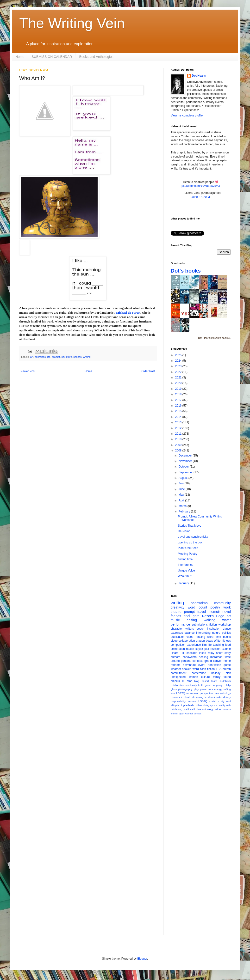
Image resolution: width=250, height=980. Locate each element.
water (227, 620)
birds (191, 705)
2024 (179, 361)
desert (205, 681)
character (177, 629)
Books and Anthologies (96, 57)
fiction (213, 625)
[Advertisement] (201, 905)
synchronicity (218, 705)
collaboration (187, 641)
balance (189, 633)
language (218, 685)
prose (203, 689)
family (217, 677)
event (202, 665)
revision (215, 649)
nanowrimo (199, 603)
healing (203, 657)
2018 (179, 394)
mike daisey (224, 697)
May (182, 495)
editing (192, 620)
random (176, 665)
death (188, 697)
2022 (179, 372)
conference (199, 673)
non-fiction (214, 665)
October (184, 467)
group (208, 685)
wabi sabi (189, 709)
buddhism (225, 681)
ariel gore (192, 616)
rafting (227, 689)
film (204, 645)
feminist (227, 709)
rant (228, 701)
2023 (179, 366)
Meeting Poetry (188, 554)
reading (200, 637)
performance (180, 624)
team (214, 681)
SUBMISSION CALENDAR (52, 57)
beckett (198, 714)
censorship (177, 697)
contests (198, 661)
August (184, 478)
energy (218, 689)
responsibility (178, 701)
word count (197, 607)
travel (202, 612)
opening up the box (190, 542)
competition (178, 645)
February (185, 511)
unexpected (178, 677)
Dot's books (186, 271)
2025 (179, 355)
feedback (210, 697)
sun (173, 693)
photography (185, 689)
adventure (189, 665)
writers (190, 629)
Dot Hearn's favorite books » (214, 338)
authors (175, 657)
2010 (179, 439)
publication (178, 637)
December (186, 456)
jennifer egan (177, 714)
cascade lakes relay (200, 653)
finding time (185, 559)
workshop (225, 625)
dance (227, 629)
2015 (179, 411)
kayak (199, 649)
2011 (179, 434)
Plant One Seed (188, 548)
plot (207, 649)
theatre (176, 612)
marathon (216, 657)
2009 (179, 445)
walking (210, 620)
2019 (179, 389)
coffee (198, 705)
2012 (179, 428)
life (49, 357)
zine (199, 709)
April (182, 500)
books (227, 637)
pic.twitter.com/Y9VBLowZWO (201, 186)
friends (176, 616)
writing (87, 357)
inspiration (214, 629)
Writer (218, 641)
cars (210, 689)
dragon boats (204, 641)
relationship (177, 685)
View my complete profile (187, 116)
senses (77, 357)
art (32, 357)
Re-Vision (184, 531)
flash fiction (207, 669)
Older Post (148, 371)
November (186, 461)
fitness (227, 641)
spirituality (191, 685)
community (222, 603)
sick (228, 673)
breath (227, 669)
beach (201, 629)
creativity (178, 607)
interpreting (203, 633)
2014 (179, 417)
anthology (208, 709)
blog (197, 681)
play (196, 689)
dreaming (198, 697)
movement (192, 693)
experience (194, 645)
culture (206, 677)
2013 (179, 422)
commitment (178, 673)
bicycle (184, 705)
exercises (40, 357)
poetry (215, 607)
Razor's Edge (213, 616)
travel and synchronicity (193, 537)
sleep (174, 641)
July (182, 483)
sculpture (67, 357)
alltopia (175, 705)
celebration (178, 649)
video (190, 637)
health (190, 649)
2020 (179, 383)
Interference (186, 565)
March (183, 506)
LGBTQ (203, 701)
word (210, 637)
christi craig (217, 701)
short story (223, 653)
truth (201, 685)
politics (226, 633)
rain (217, 693)
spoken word (190, 669)
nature (216, 633)
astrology (225, 693)
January (184, 583)
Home (20, 57)
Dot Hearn (199, 76)
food (228, 645)
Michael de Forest (128, 313)
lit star (187, 681)
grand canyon (213, 661)
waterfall (189, 714)
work (227, 607)
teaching (218, 645)
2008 (179, 450)
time (218, 637)
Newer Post (28, 371)
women (193, 677)
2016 (179, 406)
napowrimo (190, 657)
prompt (56, 357)
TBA (219, 669)
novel (227, 612)
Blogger (142, 959)
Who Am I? (185, 576)
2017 (179, 400)
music (175, 620)
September (186, 472)
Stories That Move (190, 526)
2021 (179, 377)
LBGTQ (181, 693)
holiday (216, 673)
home (227, 661)
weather (176, 669)
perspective (207, 693)
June (182, 489)
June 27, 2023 (201, 197)
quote (227, 665)
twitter (218, 709)
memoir (214, 612)
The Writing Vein (72, 23)
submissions (200, 625)
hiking (206, 705)
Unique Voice (186, 571)
